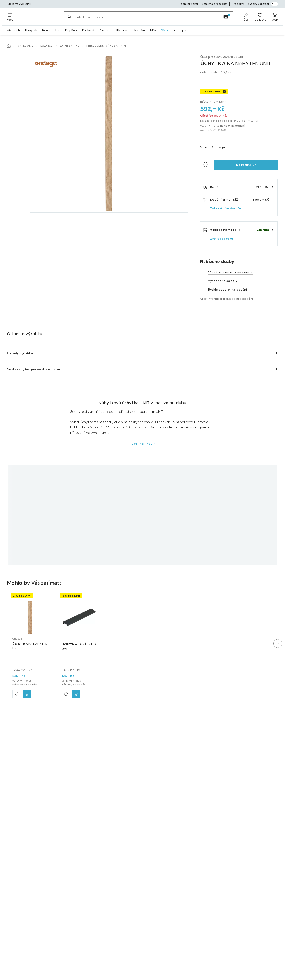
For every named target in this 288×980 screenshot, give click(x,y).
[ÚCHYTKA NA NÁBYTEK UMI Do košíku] (76, 694)
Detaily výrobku (20, 353)
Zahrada (105, 30)
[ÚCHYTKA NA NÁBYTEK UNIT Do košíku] (246, 165)
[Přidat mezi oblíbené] (205, 165)
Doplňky (71, 30)
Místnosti (13, 30)
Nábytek (31, 30)
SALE (165, 30)
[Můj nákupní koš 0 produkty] (275, 17)
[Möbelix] (39, 17)
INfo (153, 30)
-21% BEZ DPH (211, 91)
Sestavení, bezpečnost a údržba (33, 369)
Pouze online (51, 30)
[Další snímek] (278, 644)
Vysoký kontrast (263, 4)
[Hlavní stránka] (9, 46)
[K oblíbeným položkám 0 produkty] (260, 17)
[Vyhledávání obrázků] (226, 17)
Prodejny (180, 30)
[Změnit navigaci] (10, 17)
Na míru (140, 30)
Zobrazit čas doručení (227, 208)
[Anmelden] (246, 17)
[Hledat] (69, 17)
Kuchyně (88, 30)
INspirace (123, 30)
